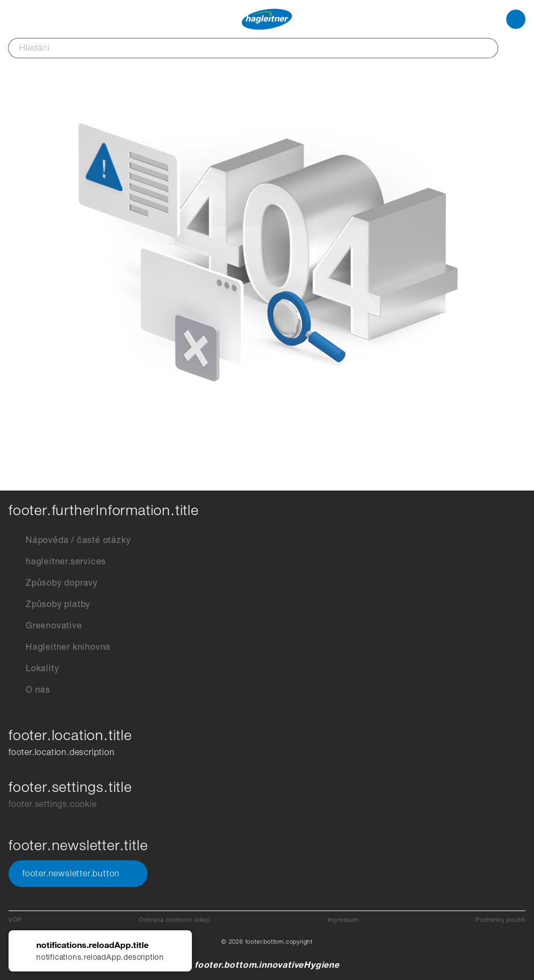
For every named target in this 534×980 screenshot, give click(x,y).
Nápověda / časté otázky (69, 540)
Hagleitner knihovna (60, 647)
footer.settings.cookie (53, 804)
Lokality (34, 668)
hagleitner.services (57, 562)
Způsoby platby (49, 604)
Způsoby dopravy (53, 583)
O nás (29, 690)
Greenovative (45, 626)
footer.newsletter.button (78, 874)
